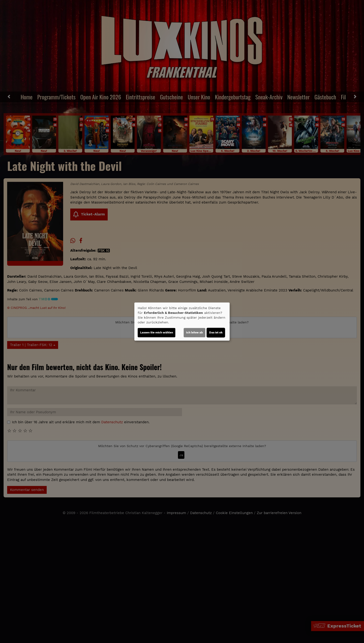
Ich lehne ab (195, 332)
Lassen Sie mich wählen (157, 332)
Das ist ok (216, 332)
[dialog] (182, 321)
